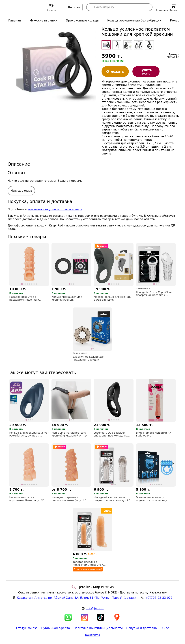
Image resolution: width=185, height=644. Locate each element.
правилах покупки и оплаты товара (55, 209)
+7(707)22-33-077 (159, 598)
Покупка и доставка (142, 628)
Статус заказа (27, 628)
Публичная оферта (56, 628)
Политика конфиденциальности (98, 628)
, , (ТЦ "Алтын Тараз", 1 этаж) (76, 598)
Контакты (92, 635)
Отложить (115, 71)
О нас (165, 628)
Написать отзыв (21, 191)
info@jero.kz (95, 608)
